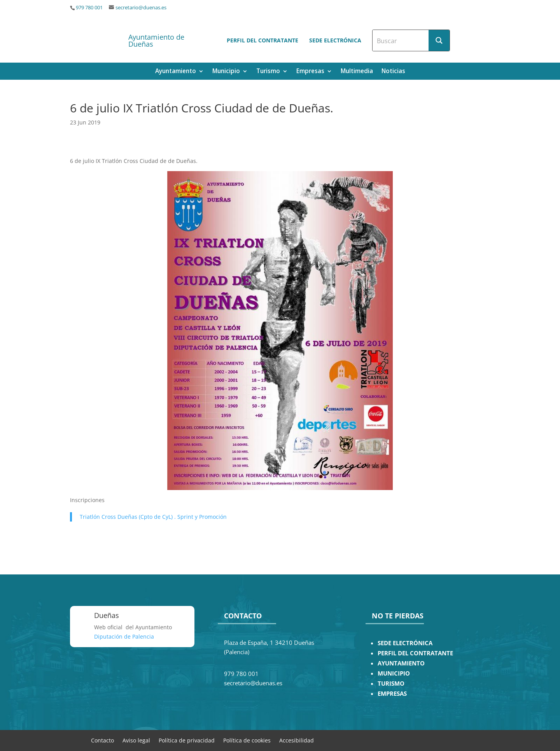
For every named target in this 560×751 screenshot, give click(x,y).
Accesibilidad (297, 740)
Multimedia (357, 72)
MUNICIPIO (394, 673)
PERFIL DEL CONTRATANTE (415, 653)
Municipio (226, 72)
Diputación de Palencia (124, 636)
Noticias (393, 72)
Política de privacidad (187, 740)
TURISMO (391, 684)
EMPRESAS (392, 694)
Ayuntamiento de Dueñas (156, 40)
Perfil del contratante (262, 40)
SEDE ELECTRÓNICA (405, 643)
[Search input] (401, 40)
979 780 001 (89, 8)
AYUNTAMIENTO (401, 663)
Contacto (102, 740)
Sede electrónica (335, 40)
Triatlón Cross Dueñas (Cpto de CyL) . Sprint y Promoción (153, 517)
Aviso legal (136, 740)
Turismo (268, 72)
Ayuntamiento (176, 72)
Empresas (310, 72)
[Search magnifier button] (439, 40)
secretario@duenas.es (141, 8)
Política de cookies (247, 740)
